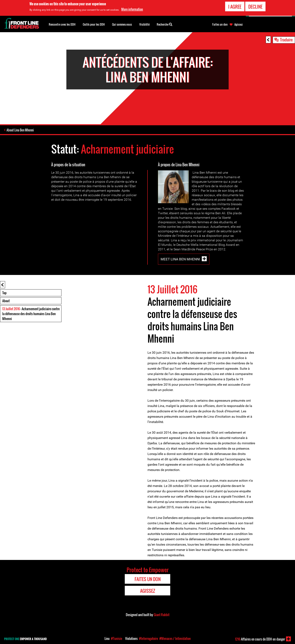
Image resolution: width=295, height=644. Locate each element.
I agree (235, 7)
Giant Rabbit (162, 615)
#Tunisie (117, 638)
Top (4, 293)
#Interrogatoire (149, 638)
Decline (255, 7)
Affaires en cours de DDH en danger (260, 639)
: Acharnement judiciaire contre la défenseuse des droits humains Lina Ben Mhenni (31, 314)
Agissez (239, 24)
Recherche (165, 24)
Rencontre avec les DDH (62, 24)
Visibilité (144, 24)
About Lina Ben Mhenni (20, 130)
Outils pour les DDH (94, 24)
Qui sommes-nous (122, 24)
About (6, 301)
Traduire (286, 40)
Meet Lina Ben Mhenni (180, 259)
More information (132, 9)
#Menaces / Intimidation (175, 638)
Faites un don (220, 24)
